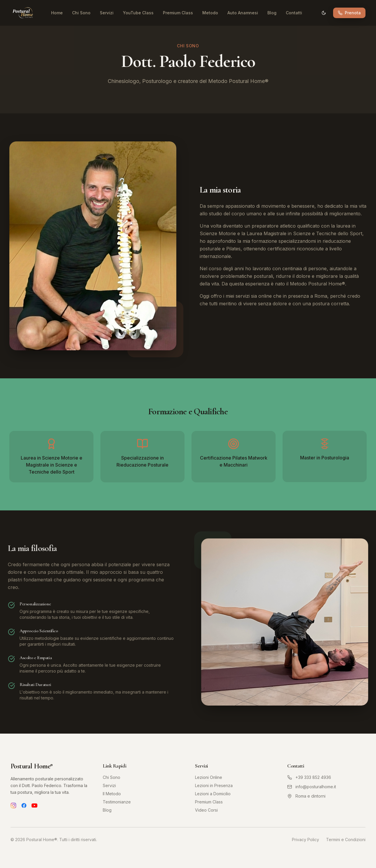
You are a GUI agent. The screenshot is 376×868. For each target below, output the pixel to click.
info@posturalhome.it (312, 787)
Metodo (210, 13)
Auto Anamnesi (243, 13)
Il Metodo (112, 794)
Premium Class (178, 13)
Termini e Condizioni (346, 840)
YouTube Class (138, 13)
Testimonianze (117, 802)
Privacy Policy (305, 840)
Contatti (294, 13)
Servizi (107, 13)
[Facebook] (24, 805)
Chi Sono (81, 13)
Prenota (349, 13)
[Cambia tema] (324, 13)
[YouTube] (34, 805)
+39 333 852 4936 (309, 777)
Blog (272, 13)
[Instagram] (13, 805)
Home (57, 13)
